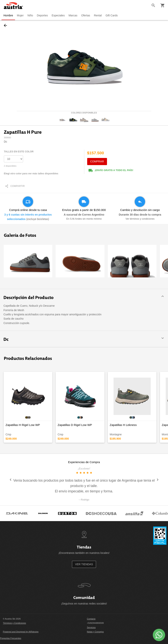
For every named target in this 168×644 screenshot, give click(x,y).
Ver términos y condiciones (140, 219)
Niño (30, 15)
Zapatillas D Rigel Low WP (75, 425)
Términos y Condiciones (14, 623)
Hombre (8, 15)
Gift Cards (112, 15)
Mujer (20, 15)
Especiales (58, 15)
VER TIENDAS (84, 564)
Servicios (91, 627)
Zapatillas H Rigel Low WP (23, 425)
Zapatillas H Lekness (123, 425)
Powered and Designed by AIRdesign (21, 632)
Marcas (73, 15)
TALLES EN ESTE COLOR (19, 152)
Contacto (91, 619)
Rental (98, 15)
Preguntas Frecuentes (11, 638)
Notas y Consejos (95, 632)
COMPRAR (97, 161)
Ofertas (86, 15)
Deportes (42, 15)
